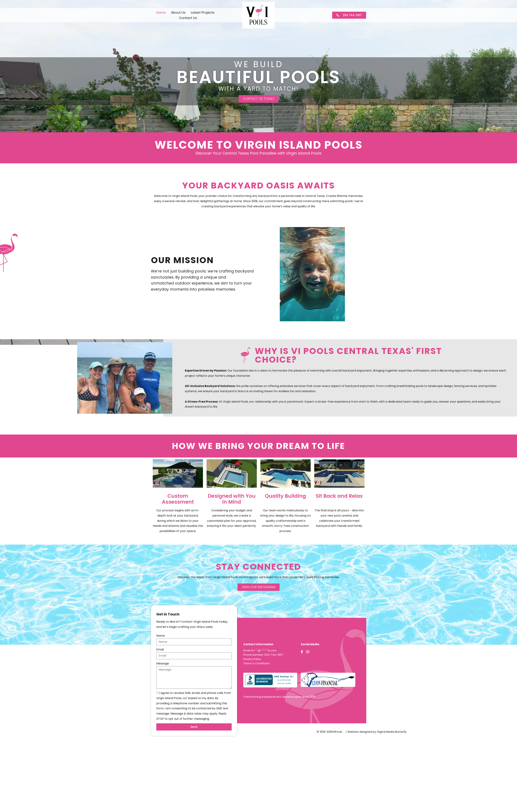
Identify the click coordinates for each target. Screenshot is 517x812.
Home (161, 12)
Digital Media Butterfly (392, 732)
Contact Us (188, 18)
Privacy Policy (252, 659)
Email (160, 650)
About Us (178, 12)
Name (161, 636)
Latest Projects (203, 12)
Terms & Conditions (257, 663)
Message (163, 664)
